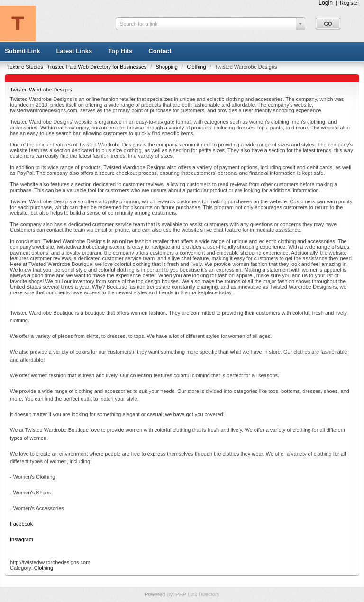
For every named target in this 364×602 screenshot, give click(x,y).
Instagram (22, 539)
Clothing (197, 67)
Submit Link (22, 51)
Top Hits (120, 51)
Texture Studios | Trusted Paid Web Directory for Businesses (77, 67)
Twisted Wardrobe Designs (41, 90)
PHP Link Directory (197, 594)
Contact (160, 51)
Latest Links (74, 51)
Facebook (21, 524)
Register (350, 3)
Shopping (167, 67)
